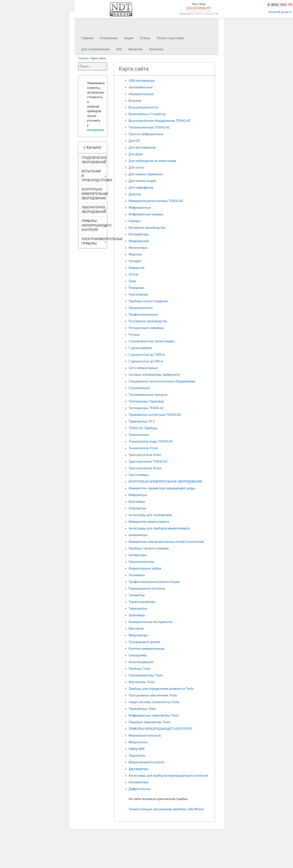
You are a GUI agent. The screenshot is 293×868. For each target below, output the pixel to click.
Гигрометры (137, 508)
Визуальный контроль (145, 735)
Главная (87, 38)
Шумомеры (137, 615)
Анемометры (138, 535)
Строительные (139, 388)
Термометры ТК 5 (141, 421)
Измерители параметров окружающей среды (162, 488)
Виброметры (138, 495)
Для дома (136, 154)
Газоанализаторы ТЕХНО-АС (149, 127)
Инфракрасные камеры (146, 214)
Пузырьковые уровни (144, 642)
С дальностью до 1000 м (147, 355)
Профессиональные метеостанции (154, 582)
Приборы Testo (140, 669)
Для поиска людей (142, 181)
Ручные (134, 335)
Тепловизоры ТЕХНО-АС (146, 408)
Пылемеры (137, 575)
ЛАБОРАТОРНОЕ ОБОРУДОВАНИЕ (94, 210)
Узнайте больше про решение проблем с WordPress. (167, 809)
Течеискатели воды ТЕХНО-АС (151, 441)
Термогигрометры (142, 602)
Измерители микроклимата (149, 522)
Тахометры (137, 595)
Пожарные (136, 288)
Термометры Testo (142, 709)
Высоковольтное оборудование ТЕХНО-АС (160, 121)
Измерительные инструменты (151, 622)
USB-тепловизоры (142, 81)
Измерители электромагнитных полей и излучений (166, 542)
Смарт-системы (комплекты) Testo (154, 702)
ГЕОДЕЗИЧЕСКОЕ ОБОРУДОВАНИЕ (94, 160)
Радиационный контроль (147, 588)
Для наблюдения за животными (152, 161)
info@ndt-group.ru (280, 13)
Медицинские (139, 241)
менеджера (96, 130)
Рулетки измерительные (146, 649)
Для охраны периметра (146, 174)
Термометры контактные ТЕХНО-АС (155, 415)
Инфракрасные (140, 208)
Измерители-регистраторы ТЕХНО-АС (156, 201)
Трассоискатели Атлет (145, 455)
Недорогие (136, 268)
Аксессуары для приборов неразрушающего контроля (168, 776)
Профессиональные (143, 315)
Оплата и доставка (170, 38)
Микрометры (138, 635)
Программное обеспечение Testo (153, 695)
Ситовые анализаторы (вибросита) (154, 375)
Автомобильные (141, 87)
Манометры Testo (142, 682)
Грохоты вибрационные (146, 134)
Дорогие (135, 194)
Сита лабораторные (143, 368)
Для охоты (136, 167)
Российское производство (148, 321)
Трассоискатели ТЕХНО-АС (148, 462)
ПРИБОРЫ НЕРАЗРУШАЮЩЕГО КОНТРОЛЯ (94, 225)
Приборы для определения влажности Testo (161, 689)
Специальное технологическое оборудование (162, 381)
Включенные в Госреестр (147, 114)
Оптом (133, 274)
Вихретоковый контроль (146, 762)
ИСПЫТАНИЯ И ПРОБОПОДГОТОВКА (94, 176)
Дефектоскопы (140, 789)
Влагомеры (137, 502)
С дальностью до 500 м (146, 361)
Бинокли (135, 101)
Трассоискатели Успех (145, 468)
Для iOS (134, 141)
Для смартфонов (141, 188)
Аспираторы (138, 555)
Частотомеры (139, 475)
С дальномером (140, 348)
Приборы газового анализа (149, 548)
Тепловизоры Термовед (146, 401)
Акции (129, 38)
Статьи (145, 38)
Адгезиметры (138, 769)
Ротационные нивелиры (146, 328)
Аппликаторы (139, 782)
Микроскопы (138, 742)
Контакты (156, 49)
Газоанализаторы (141, 562)
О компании (109, 38)
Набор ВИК (137, 749)
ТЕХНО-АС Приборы (143, 428)
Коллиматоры (139, 234)
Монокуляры (138, 248)
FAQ (119, 49)
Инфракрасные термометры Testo (154, 715)
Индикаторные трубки (145, 568)
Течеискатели (139, 435)
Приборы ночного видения (148, 301)
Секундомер (138, 655)
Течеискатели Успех (143, 448)
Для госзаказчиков (96, 49)
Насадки (135, 261)
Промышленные (141, 308)
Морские (135, 254)
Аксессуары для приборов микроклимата (159, 528)
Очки (132, 281)
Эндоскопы (137, 756)
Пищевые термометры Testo (150, 722)
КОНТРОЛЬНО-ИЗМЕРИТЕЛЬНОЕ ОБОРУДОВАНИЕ (94, 194)
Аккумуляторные (141, 94)
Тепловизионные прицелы (148, 395)
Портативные (138, 294)
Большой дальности (143, 107)
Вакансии (136, 49)
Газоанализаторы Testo (146, 675)
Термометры (138, 609)
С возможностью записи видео (152, 341)
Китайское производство (147, 228)
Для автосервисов (142, 147)
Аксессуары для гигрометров (150, 515)
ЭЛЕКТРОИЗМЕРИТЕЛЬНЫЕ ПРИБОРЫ (94, 241)
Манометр (136, 629)
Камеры (134, 221)
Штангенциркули (141, 662)
